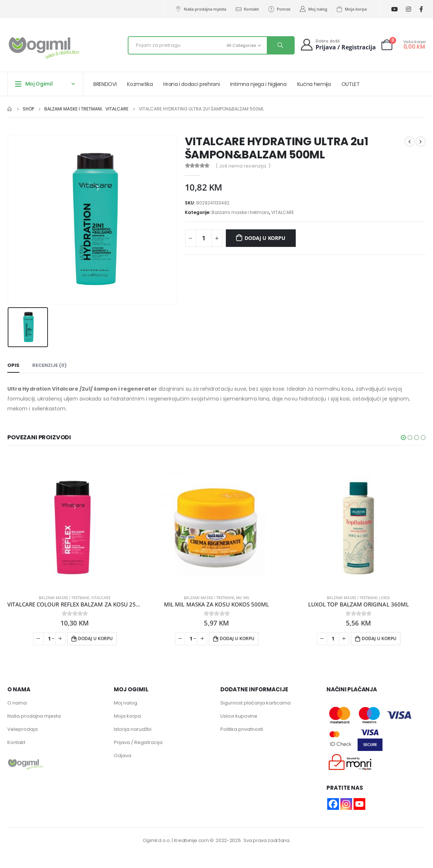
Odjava (123, 756)
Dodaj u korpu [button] (95, 638)
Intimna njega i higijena (258, 84)
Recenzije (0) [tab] (49, 365)
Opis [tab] (13, 365)
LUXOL (385, 598)
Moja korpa (351, 9)
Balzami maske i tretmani (240, 212)
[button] (403, 437)
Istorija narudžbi (133, 729)
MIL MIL (243, 598)
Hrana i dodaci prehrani (191, 84)
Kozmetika (140, 84)
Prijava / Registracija (138, 742)
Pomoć (279, 9)
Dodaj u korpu (265, 238)
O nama (17, 703)
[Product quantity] (204, 238)
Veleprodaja (23, 729)
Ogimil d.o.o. (157, 840)
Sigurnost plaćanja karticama (255, 703)
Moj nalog (313, 9)
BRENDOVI (105, 84)
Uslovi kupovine (239, 716)
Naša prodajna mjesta (201, 9)
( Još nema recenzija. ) (243, 166)
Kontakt (247, 9)
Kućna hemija (314, 84)
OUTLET (351, 84)
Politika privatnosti (242, 729)
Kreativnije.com (191, 840)
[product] (75, 522)
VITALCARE (283, 212)
